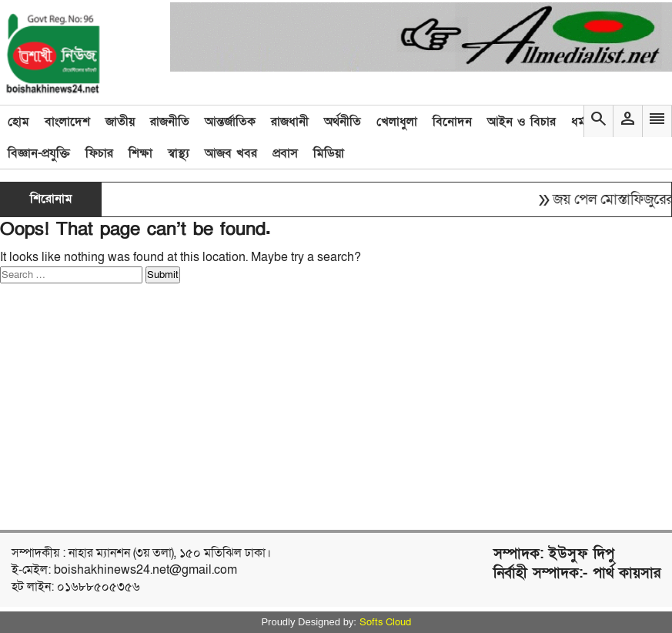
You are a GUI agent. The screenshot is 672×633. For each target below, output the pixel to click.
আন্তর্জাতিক (230, 122)
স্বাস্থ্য (179, 153)
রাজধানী (290, 122)
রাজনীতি (170, 122)
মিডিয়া (329, 153)
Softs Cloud (385, 622)
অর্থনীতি (343, 122)
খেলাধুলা (397, 122)
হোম (18, 122)
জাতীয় (120, 122)
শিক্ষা (140, 153)
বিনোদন (452, 122)
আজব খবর (231, 153)
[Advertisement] (296, 407)
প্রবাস (285, 153)
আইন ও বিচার (522, 122)
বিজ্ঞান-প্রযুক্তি (39, 153)
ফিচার (99, 153)
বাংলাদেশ (67, 122)
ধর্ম (578, 122)
